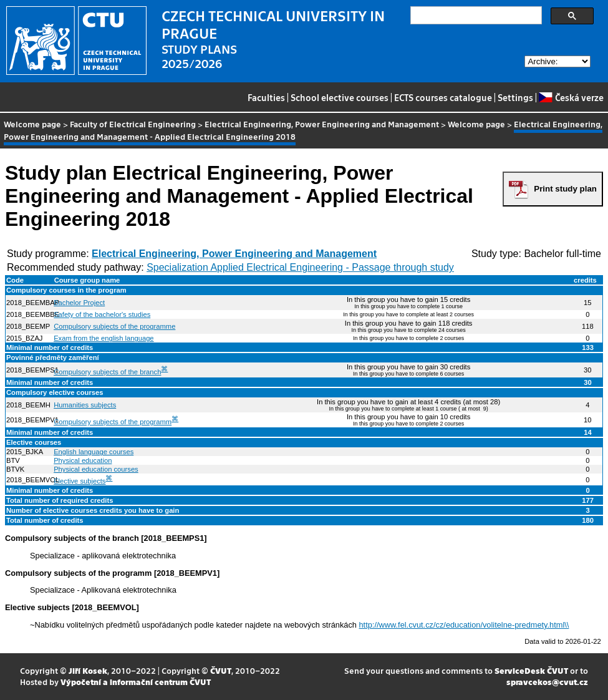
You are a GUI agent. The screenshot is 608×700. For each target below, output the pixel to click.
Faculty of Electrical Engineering (133, 124)
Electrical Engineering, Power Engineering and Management (322, 124)
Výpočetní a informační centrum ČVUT (136, 682)
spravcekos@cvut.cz (547, 682)
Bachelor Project (79, 303)
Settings (515, 97)
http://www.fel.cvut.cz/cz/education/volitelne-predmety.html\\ (464, 625)
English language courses (94, 452)
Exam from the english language (104, 338)
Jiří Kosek (88, 670)
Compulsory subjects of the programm (113, 422)
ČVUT (221, 670)
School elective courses (340, 97)
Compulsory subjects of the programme (114, 326)
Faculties (266, 97)
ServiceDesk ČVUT (531, 670)
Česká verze (571, 97)
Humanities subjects (85, 405)
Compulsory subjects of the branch (107, 372)
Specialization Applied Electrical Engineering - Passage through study (300, 267)
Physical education (83, 460)
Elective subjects (80, 481)
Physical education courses (96, 469)
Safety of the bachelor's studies (102, 314)
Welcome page (32, 124)
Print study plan (565, 189)
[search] (475, 16)
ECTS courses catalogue (443, 97)
